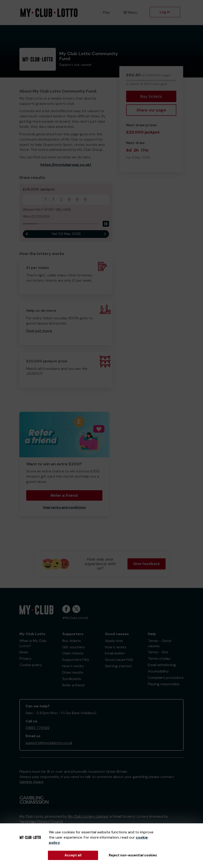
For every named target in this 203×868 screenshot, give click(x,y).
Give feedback (147, 564)
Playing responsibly (164, 684)
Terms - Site (158, 652)
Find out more (39, 331)
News (24, 652)
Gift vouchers (74, 647)
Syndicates (72, 679)
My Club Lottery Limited (88, 816)
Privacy (25, 658)
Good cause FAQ (119, 660)
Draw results (73, 672)
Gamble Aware (31, 782)
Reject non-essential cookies (133, 855)
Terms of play (159, 658)
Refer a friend (64, 495)
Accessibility (158, 671)
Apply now (114, 641)
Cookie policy (31, 665)
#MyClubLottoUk (75, 618)
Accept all (73, 855)
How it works (73, 666)
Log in (165, 12)
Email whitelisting (162, 665)
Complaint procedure (166, 678)
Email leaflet (115, 653)
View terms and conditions (64, 507)
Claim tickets (73, 653)
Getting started (118, 666)
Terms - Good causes (160, 643)
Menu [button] (131, 12)
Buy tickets (151, 96)
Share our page (151, 110)
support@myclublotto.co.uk (49, 743)
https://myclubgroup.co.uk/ (66, 165)
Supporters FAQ (76, 660)
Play (106, 12)
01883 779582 (38, 728)
